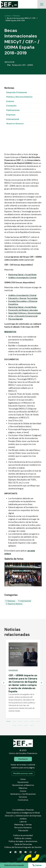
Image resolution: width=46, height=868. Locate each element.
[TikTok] (35, 852)
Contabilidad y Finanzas (23, 810)
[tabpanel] (23, 679)
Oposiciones (23, 782)
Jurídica (23, 819)
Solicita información (14, 865)
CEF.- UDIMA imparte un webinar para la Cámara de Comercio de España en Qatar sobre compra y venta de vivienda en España (23, 683)
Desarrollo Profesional (17, 92)
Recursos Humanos (23, 828)
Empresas (11, 115)
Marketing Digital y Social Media (22, 275)
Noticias (17, 16)
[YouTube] (26, 852)
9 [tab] (26, 726)
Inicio (8, 16)
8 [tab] (20, 726)
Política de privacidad (23, 835)
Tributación (23, 830)
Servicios (23, 797)
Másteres (23, 788)
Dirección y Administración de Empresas (23, 816)
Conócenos (23, 800)
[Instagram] (31, 852)
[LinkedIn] (20, 852)
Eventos (10, 101)
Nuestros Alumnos (15, 124)
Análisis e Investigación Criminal (22, 278)
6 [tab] (38, 722)
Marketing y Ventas (23, 825)
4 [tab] (26, 722)
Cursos (23, 791)
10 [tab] (32, 726)
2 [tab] (14, 722)
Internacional (13, 119)
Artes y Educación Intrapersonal (23, 316)
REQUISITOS (10, 332)
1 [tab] (8, 722)
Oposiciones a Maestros (23, 785)
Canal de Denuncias (23, 844)
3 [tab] (20, 722)
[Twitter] (11, 852)
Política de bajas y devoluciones (23, 841)
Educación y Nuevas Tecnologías (23, 298)
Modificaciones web (23, 773)
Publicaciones (13, 110)
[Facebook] (15, 852)
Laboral (23, 822)
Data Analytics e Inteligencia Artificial (23, 813)
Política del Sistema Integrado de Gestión (23, 847)
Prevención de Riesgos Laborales (23, 310)
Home (23, 779)
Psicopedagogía (16, 319)
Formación (11, 106)
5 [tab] (32, 722)
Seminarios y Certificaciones (23, 794)
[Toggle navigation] (42, 4)
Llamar (37, 865)
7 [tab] (14, 726)
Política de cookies (23, 838)
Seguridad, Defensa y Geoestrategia (25, 313)
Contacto (23, 759)
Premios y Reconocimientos (19, 97)
